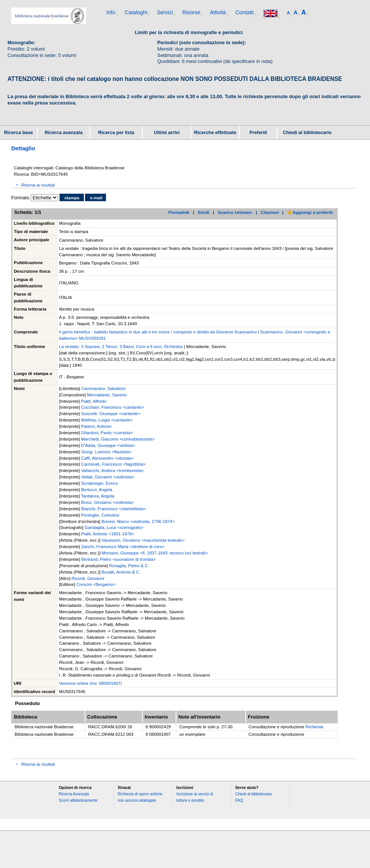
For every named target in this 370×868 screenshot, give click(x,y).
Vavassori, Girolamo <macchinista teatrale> (143, 540)
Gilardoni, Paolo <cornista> (107, 433)
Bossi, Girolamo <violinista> (107, 502)
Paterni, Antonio (96, 426)
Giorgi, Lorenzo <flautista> (106, 452)
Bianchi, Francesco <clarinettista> (113, 509)
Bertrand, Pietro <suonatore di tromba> (118, 559)
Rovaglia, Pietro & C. (129, 566)
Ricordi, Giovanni (88, 578)
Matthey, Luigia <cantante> (107, 420)
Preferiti (258, 133)
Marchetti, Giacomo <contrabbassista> (118, 439)
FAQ (239, 800)
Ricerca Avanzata (74, 794)
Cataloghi (136, 12)
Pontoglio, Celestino (100, 515)
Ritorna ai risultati (34, 185)
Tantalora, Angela (98, 496)
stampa (72, 198)
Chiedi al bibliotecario (307, 133)
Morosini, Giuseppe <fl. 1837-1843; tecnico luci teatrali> (155, 553)
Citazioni (270, 212)
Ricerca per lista (116, 133)
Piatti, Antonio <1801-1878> (107, 534)
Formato (20, 198)
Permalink (179, 212)
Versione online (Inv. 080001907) (91, 683)
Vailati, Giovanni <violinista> (108, 477)
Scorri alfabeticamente (78, 800)
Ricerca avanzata (63, 133)
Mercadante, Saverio (107, 395)
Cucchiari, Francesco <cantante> (113, 407)
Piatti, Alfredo (94, 401)
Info (111, 12)
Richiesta (314, 727)
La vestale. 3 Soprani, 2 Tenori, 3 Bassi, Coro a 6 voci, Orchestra (121, 347)
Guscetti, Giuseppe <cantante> (111, 414)
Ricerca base (19, 133)
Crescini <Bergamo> (96, 584)
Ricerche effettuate (215, 133)
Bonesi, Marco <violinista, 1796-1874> (138, 521)
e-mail (96, 198)
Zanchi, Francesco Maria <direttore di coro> (123, 547)
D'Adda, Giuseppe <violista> (108, 445)
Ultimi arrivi (167, 133)
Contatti (244, 12)
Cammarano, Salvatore (103, 388)
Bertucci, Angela (96, 490)
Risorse (191, 12)
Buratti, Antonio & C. (121, 572)
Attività (218, 12)
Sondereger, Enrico (99, 483)
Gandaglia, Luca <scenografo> (114, 527)
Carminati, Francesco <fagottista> (113, 464)
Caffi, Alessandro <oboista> (107, 458)
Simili (204, 212)
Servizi (165, 12)
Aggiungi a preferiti (310, 212)
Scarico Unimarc (235, 212)
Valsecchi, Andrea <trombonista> (112, 471)
